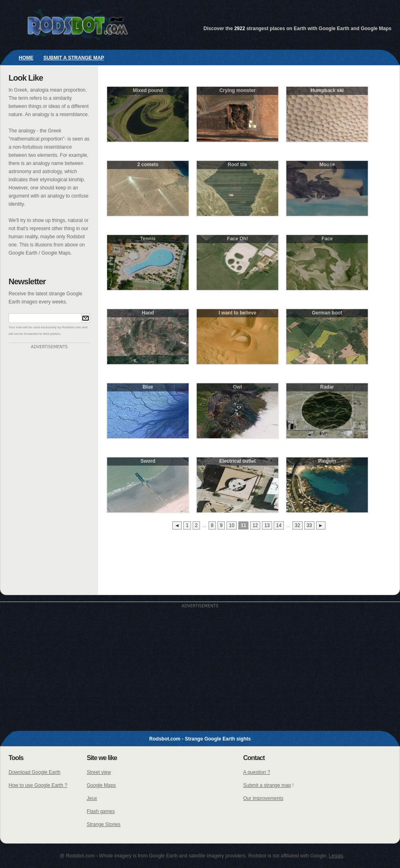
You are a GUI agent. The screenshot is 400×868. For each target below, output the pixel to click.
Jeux (92, 798)
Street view (99, 772)
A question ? (257, 772)
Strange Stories (104, 824)
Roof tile (237, 165)
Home (26, 58)
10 (232, 525)
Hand (148, 313)
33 (309, 525)
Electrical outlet (237, 461)
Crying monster (238, 90)
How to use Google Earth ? (38, 785)
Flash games (101, 811)
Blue (148, 387)
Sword (148, 461)
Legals (336, 856)
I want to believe (238, 313)
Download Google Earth (34, 772)
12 (255, 525)
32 (297, 525)
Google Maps (101, 785)
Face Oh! (237, 239)
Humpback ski (327, 90)
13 (267, 525)
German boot (327, 313)
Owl (237, 387)
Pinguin (327, 461)
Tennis (148, 239)
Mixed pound (148, 90)
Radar (327, 387)
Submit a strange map (74, 58)
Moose (327, 165)
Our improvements (263, 798)
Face (327, 239)
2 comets (148, 165)
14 (279, 525)
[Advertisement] (49, 471)
